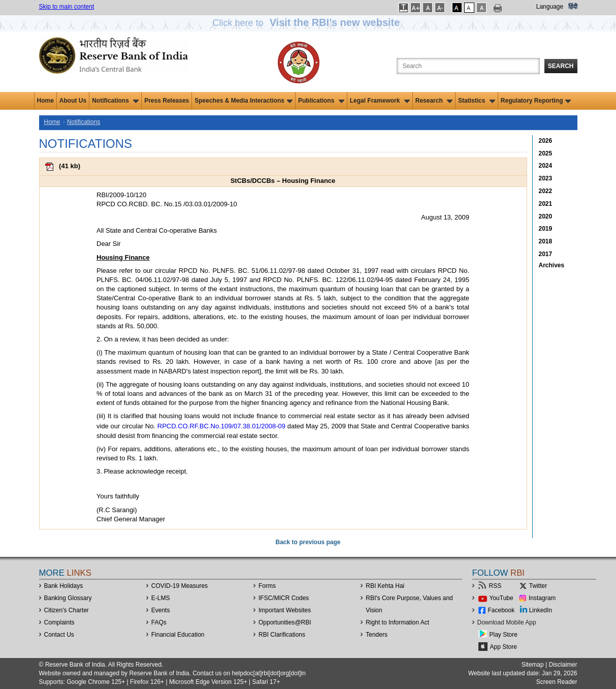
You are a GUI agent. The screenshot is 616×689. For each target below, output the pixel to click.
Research (434, 101)
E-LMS (161, 598)
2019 (546, 229)
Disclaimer (563, 665)
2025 (546, 153)
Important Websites (285, 610)
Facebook (501, 610)
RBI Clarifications (282, 635)
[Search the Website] (468, 66)
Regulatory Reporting (536, 101)
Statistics (477, 101)
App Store (504, 647)
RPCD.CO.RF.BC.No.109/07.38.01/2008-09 (221, 426)
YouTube (501, 598)
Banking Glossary (68, 598)
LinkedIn (541, 610)
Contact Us (59, 635)
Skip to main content (67, 7)
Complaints (59, 622)
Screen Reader (557, 682)
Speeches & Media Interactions (244, 101)
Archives (552, 265)
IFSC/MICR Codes (284, 598)
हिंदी (573, 7)
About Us (73, 101)
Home (45, 101)
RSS (495, 586)
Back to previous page (308, 542)
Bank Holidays (64, 586)
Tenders (377, 635)
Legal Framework (380, 101)
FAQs (159, 622)
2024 (546, 166)
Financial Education (178, 635)
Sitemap (533, 665)
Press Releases (167, 101)
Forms (267, 586)
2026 (546, 141)
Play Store (504, 635)
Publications (321, 101)
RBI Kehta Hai (385, 586)
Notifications (115, 101)
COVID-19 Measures (180, 586)
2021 (546, 204)
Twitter (538, 586)
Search (561, 66)
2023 (546, 178)
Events (161, 610)
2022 (546, 191)
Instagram (542, 598)
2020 (546, 216)
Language (550, 7)
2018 (546, 241)
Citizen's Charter (67, 610)
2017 (546, 254)
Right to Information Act (397, 622)
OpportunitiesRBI (285, 622)
